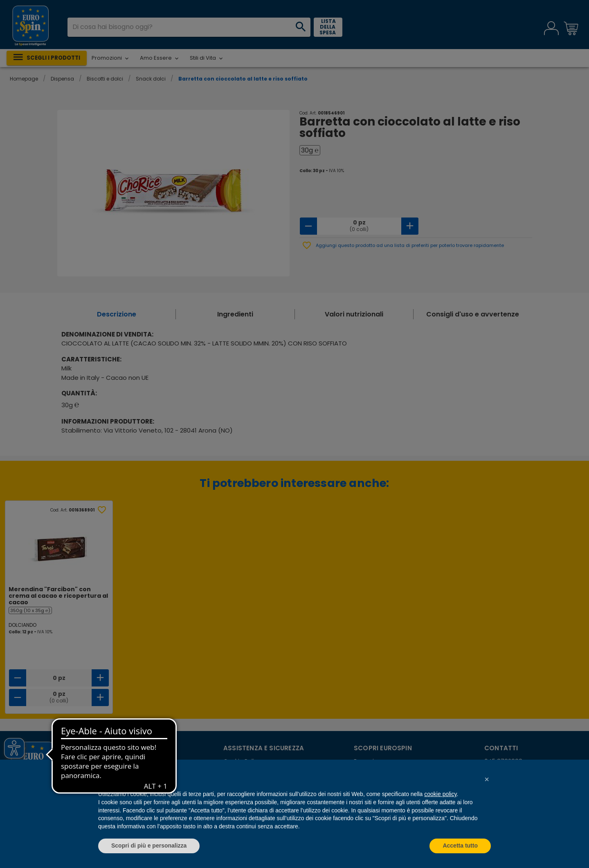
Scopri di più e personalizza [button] (149, 846)
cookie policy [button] (440, 794)
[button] (487, 779)
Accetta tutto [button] (460, 846)
